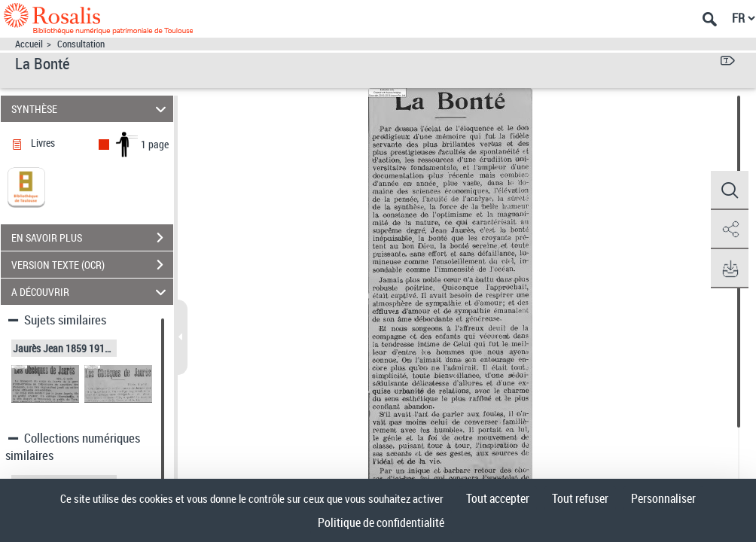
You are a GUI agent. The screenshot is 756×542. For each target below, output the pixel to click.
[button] (730, 190)
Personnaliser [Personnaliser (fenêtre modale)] (663, 498)
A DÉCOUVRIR (91, 292)
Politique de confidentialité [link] (381, 522)
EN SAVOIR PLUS (92, 238)
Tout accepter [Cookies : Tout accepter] (498, 498)
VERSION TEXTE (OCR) (92, 265)
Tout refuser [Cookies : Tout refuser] (580, 498)
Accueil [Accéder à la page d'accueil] (29, 44)
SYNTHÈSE (91, 109)
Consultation (81, 44)
